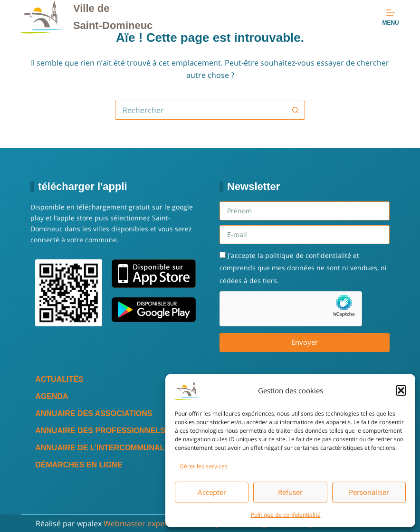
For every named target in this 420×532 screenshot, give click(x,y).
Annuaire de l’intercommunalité (106, 448)
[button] (401, 390)
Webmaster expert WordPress (158, 523)
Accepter (212, 492)
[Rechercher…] (200, 110)
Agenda (52, 396)
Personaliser (369, 492)
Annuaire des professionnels (100, 431)
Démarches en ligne (79, 465)
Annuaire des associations (94, 413)
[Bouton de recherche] (296, 110)
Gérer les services (204, 466)
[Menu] (390, 17)
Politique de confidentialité (286, 515)
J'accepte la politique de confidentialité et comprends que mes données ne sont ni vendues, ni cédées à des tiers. (303, 268)
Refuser (290, 492)
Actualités (59, 379)
